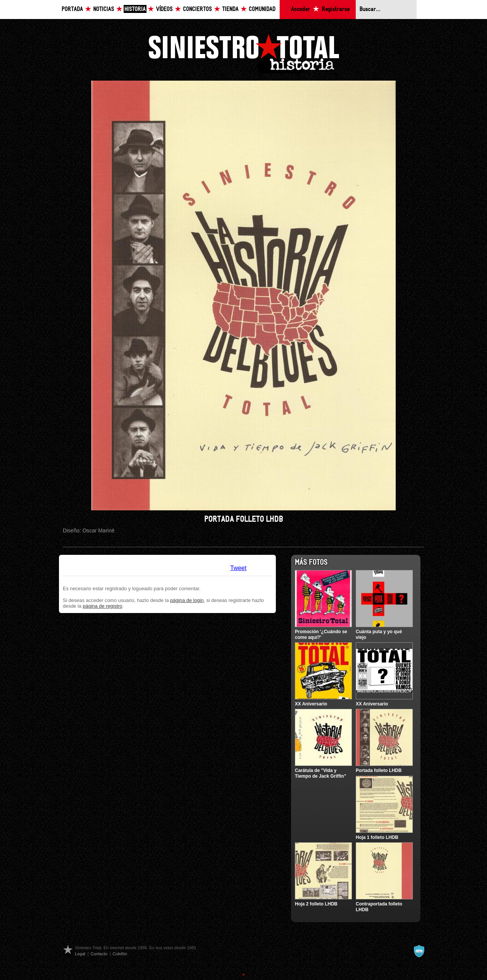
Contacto (99, 954)
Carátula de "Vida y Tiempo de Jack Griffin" (321, 773)
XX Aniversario (311, 704)
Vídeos (164, 9)
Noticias (104, 9)
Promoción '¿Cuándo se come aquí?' (321, 634)
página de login (187, 600)
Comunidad (262, 9)
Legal (80, 954)
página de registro (103, 606)
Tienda (230, 9)
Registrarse (336, 9)
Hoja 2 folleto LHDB (316, 904)
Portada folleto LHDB (379, 770)
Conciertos (197, 9)
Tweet (238, 568)
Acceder (301, 9)
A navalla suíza (419, 951)
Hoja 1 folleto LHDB (377, 837)
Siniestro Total (243, 53)
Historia (135, 9)
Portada (72, 9)
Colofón (120, 954)
